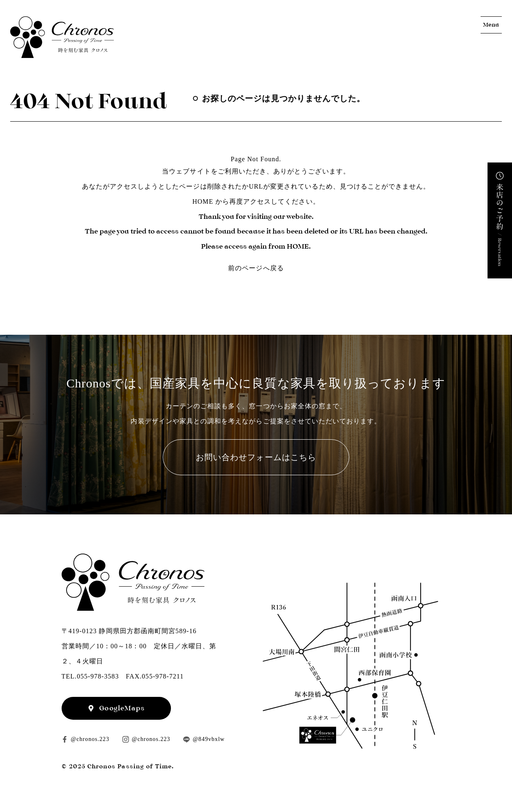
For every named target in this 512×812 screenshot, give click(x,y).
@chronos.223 (90, 739)
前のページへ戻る (256, 268)
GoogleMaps (122, 708)
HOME (203, 201)
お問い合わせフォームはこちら (256, 457)
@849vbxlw (208, 739)
